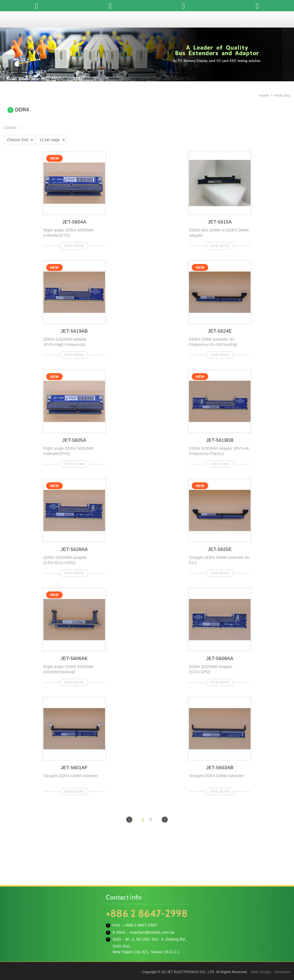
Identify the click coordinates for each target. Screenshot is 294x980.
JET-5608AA (220, 635)
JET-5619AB (74, 308)
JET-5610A (220, 198)
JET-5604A (74, 198)
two (72, 139)
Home (263, 95)
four (79, 139)
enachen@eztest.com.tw (152, 932)
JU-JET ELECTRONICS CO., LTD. (147, 19)
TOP (283, 951)
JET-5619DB (220, 417)
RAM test (282, 95)
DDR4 (11, 128)
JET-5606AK (74, 635)
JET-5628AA (74, 526)
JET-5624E (220, 308)
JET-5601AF (74, 744)
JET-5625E (220, 526)
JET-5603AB (220, 744)
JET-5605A (74, 417)
